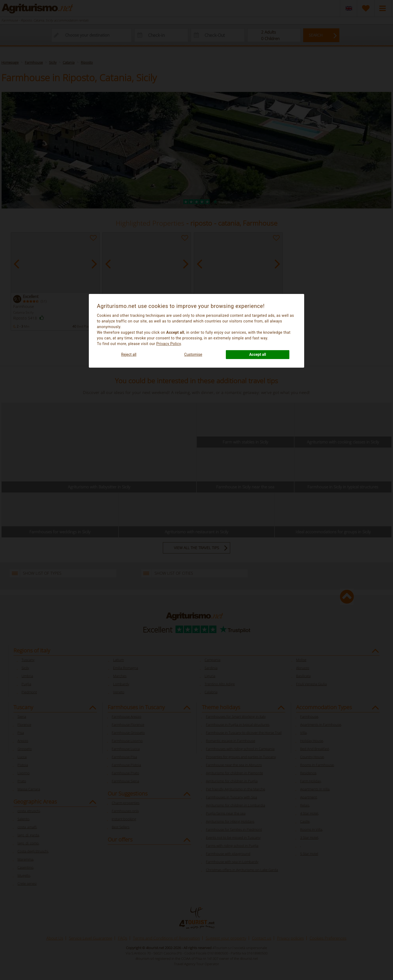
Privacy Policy (168, 344)
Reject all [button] (129, 354)
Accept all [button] (258, 354)
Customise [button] (193, 354)
